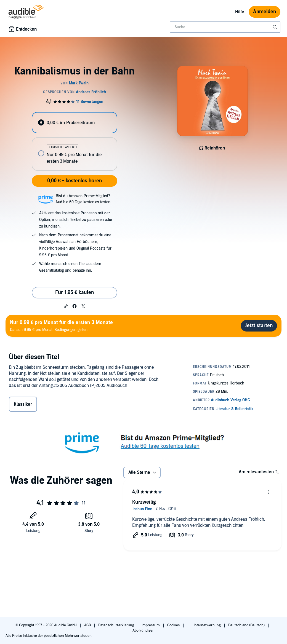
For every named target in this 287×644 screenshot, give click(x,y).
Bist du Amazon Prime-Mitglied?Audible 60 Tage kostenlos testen (83, 199)
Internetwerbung (208, 625)
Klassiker (23, 404)
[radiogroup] (74, 141)
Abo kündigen (143, 630)
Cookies (174, 625)
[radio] (74, 123)
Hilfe (240, 12)
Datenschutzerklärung (117, 625)
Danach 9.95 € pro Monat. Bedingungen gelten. (61, 326)
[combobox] (225, 27)
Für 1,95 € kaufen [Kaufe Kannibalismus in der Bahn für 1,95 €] (75, 292)
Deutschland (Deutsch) (247, 625)
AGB (88, 625)
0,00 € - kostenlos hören (75, 181)
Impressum (151, 625)
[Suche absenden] (275, 27)
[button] (66, 306)
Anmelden (265, 12)
